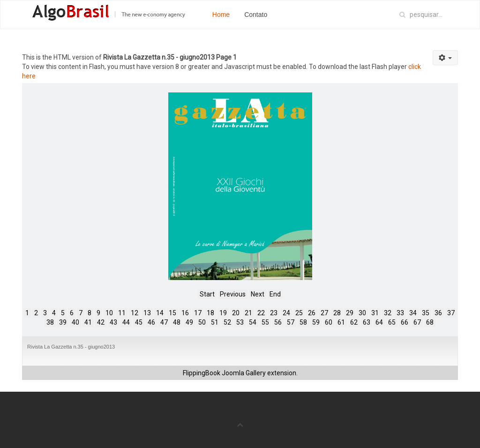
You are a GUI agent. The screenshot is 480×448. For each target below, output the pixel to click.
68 (430, 322)
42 (101, 322)
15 (172, 313)
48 (177, 322)
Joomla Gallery (244, 373)
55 (265, 322)
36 (438, 313)
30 (362, 313)
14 (160, 313)
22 (261, 313)
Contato (256, 15)
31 (375, 313)
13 (147, 313)
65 (392, 322)
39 (63, 322)
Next (258, 294)
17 (198, 313)
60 (329, 322)
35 (426, 313)
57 (291, 322)
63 (367, 322)
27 (324, 313)
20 (236, 313)
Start (207, 294)
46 (151, 322)
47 (164, 322)
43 (113, 322)
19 (223, 313)
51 (215, 322)
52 (227, 322)
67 (417, 322)
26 (312, 313)
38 (50, 322)
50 (202, 322)
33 (400, 313)
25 (299, 313)
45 (139, 322)
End (275, 294)
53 (240, 322)
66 (405, 322)
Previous (233, 294)
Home (221, 15)
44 (126, 322)
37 (451, 313)
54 (253, 322)
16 (185, 313)
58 (303, 322)
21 (248, 313)
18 (210, 313)
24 (286, 313)
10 (109, 313)
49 (189, 322)
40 (75, 322)
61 (341, 322)
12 (135, 313)
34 (413, 313)
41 (88, 322)
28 (337, 313)
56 (278, 322)
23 (274, 313)
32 (388, 313)
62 (354, 322)
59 (316, 322)
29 (350, 313)
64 (379, 322)
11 (122, 313)
